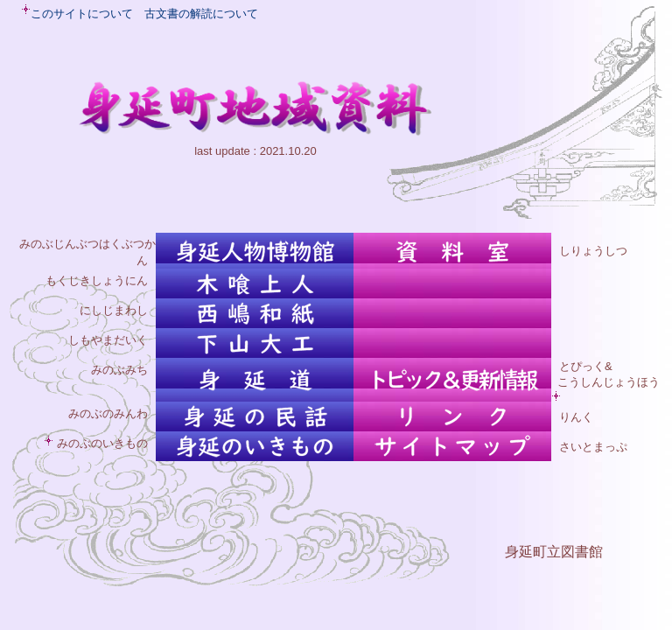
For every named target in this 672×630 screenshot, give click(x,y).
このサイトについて (82, 14)
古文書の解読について (201, 14)
